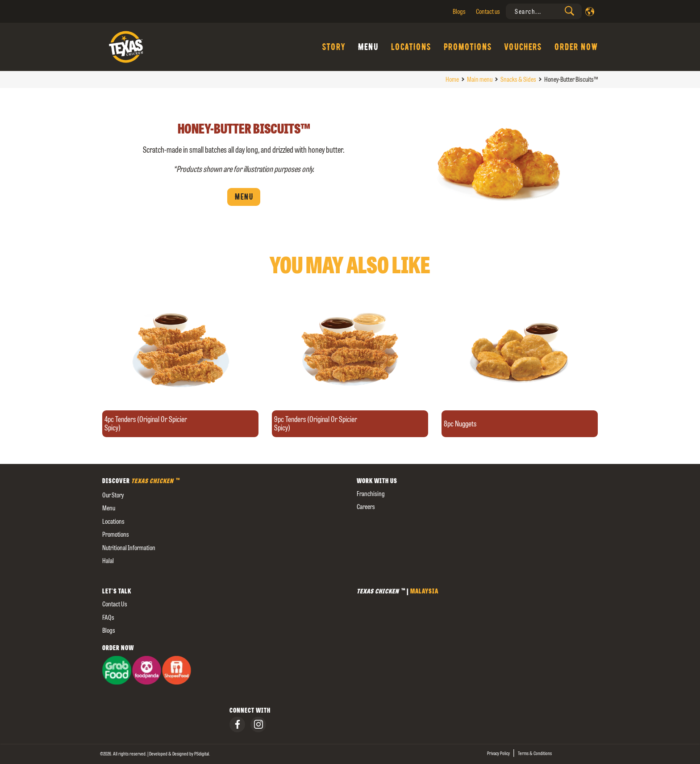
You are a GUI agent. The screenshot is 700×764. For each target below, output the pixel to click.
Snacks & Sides (518, 79)
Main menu (480, 79)
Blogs (459, 11)
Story (333, 47)
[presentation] (544, 11)
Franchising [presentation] (371, 494)
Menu (368, 47)
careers (366, 507)
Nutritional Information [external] (129, 548)
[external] (223, 574)
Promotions (467, 47)
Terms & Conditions (535, 753)
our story (113, 495)
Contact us (488, 11)
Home (452, 79)
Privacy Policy (498, 753)
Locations (411, 47)
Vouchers (523, 47)
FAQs (108, 617)
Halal (108, 561)
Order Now (576, 47)
